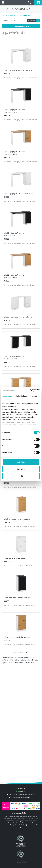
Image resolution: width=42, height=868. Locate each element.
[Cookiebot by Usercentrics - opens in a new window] (30, 390)
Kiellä (21, 476)
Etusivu (4, 15)
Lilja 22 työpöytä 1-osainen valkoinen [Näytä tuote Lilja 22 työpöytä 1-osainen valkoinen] (18, 194)
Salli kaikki (21, 462)
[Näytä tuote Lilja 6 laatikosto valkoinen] (21, 544)
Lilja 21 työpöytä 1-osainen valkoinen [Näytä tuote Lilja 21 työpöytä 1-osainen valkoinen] (18, 70)
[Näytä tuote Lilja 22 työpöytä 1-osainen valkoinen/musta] (21, 219)
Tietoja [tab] (35, 396)
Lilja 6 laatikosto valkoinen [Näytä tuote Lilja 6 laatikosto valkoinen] (14, 558)
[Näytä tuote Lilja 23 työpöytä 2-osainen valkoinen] (21, 303)
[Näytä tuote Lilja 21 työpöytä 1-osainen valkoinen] (21, 56)
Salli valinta (21, 469)
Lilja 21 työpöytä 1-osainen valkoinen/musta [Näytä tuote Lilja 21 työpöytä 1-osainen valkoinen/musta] (14, 111)
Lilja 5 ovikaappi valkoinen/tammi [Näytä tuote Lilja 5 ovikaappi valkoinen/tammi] (17, 519)
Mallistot (13, 15)
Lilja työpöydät (25, 15)
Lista (38, 20)
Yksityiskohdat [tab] (21, 396)
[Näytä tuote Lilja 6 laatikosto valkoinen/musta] (21, 584)
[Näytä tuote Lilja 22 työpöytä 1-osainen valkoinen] (21, 180)
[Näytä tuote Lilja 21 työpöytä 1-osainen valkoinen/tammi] (21, 138)
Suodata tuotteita (21, 26)
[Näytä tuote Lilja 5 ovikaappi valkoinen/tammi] (21, 505)
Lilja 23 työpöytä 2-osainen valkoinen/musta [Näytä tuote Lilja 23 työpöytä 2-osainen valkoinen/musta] (14, 358)
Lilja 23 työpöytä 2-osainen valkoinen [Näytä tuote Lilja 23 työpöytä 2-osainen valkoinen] (18, 317)
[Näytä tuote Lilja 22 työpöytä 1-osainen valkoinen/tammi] (21, 261)
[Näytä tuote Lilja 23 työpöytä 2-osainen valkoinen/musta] (21, 342)
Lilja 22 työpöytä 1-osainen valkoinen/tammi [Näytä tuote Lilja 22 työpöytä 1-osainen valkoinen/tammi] (14, 276)
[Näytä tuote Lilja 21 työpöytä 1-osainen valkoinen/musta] (21, 96)
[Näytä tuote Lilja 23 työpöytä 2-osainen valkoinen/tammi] (21, 384)
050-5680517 (22, 788)
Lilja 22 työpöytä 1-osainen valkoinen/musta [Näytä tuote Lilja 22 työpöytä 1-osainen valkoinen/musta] (14, 234)
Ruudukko (31, 20)
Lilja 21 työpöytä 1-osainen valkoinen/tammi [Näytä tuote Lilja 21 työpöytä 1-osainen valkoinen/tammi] (14, 153)
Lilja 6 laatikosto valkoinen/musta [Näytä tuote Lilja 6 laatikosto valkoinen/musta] (17, 598)
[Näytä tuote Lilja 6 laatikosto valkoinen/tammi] (21, 623)
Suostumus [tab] (7, 396)
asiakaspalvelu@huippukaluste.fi (22, 797)
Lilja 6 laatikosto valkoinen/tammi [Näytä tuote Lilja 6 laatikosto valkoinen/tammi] (17, 637)
